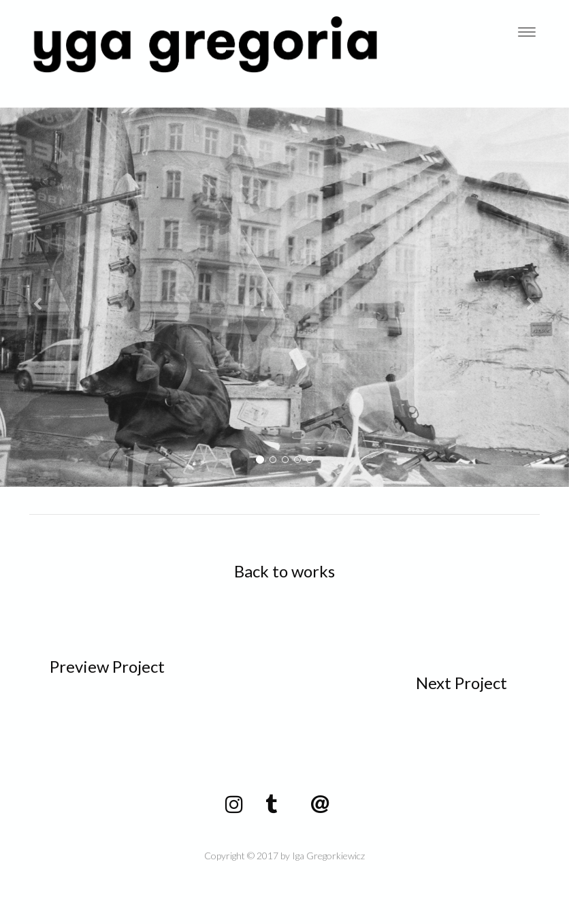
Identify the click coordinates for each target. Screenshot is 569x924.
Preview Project (107, 666)
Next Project (461, 683)
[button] (43, 297)
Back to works (284, 571)
